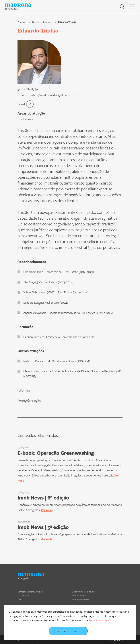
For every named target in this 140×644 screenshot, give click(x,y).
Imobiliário (25, 119)
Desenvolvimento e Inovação (84, 592)
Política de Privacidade (102, 620)
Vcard (26, 104)
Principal (22, 22)
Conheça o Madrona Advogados (31, 592)
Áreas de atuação (79, 595)
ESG (19, 599)
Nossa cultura (23, 595)
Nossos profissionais (42, 22)
